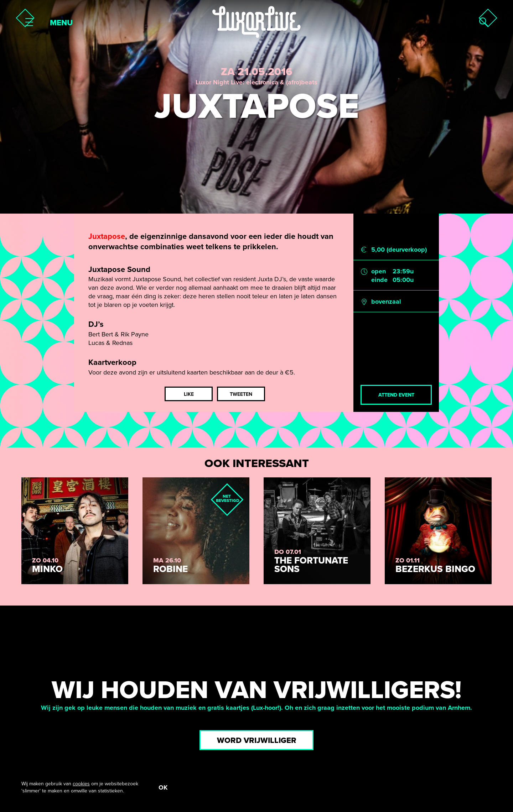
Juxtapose (107, 236)
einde (379, 280)
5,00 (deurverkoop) (399, 250)
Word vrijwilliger (257, 740)
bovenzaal (386, 302)
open (379, 271)
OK (163, 787)
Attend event (396, 395)
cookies (81, 784)
